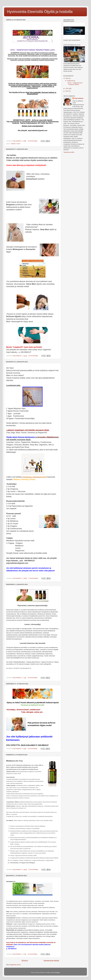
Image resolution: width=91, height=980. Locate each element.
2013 (67, 91)
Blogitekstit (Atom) (15, 965)
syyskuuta (70, 81)
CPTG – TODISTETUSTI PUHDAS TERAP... (75, 84)
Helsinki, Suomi (16, 144)
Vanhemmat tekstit (51, 961)
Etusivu (25, 961)
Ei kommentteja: (33, 141)
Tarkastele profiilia (69, 152)
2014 (67, 88)
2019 (67, 78)
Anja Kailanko (79, 98)
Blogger (58, 973)
